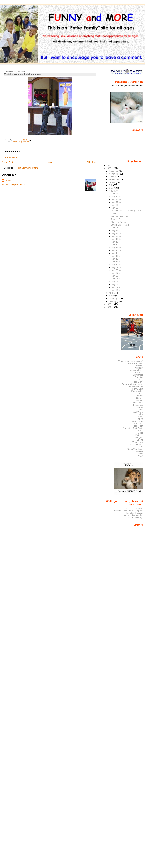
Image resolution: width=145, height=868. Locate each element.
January (113, 301)
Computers (138, 375)
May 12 (115, 259)
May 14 (115, 253)
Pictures (139, 435)
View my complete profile (14, 185)
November (114, 174)
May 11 (115, 262)
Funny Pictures (23, 142)
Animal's (14, 142)
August (112, 182)
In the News (137, 403)
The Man (9, 181)
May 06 (115, 276)
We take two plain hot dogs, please (127, 211)
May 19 (115, 239)
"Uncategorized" (136, 370)
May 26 (115, 205)
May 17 (115, 245)
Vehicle (139, 451)
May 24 (115, 228)
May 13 (115, 256)
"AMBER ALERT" (135, 363)
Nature (140, 419)
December (114, 171)
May (111, 191)
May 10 (115, 265)
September (114, 179)
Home (50, 162)
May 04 (115, 282)
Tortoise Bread (118, 219)
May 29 (115, 199)
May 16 (115, 248)
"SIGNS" (139, 368)
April (111, 293)
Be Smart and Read (134, 508)
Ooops (140, 431)
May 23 (115, 230)
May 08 (115, 270)
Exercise (139, 377)
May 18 (115, 242)
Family (140, 380)
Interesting (138, 405)
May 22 (115, 233)
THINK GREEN (136, 444)
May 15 (115, 250)
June (111, 188)
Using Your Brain (135, 449)
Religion (139, 437)
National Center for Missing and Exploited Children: (128, 512)
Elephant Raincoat (119, 216)
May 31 (115, 194)
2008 (109, 304)
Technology (138, 442)
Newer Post (7, 162)
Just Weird (138, 412)
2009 (109, 168)
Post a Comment (11, 157)
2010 (109, 165)
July (111, 185)
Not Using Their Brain (133, 428)
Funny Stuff (138, 389)
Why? (140, 456)
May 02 (115, 287)
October (113, 177)
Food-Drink (138, 382)
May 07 (115, 273)
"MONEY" (138, 366)
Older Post (91, 162)
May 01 (115, 290)
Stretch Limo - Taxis (120, 225)
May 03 (115, 284)
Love (141, 417)
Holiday (139, 400)
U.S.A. (140, 447)
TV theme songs (135, 518)
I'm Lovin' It (116, 214)
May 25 (115, 208)
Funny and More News (132, 384)
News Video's (137, 424)
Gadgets (139, 396)
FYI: (141, 393)
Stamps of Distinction (133, 515)
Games (139, 398)
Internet (139, 407)
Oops (140, 433)
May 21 (115, 236)
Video (140, 454)
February (113, 299)
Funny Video (137, 391)
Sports (140, 440)
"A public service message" (130, 361)
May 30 (115, 197)
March (112, 296)
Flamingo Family (119, 222)
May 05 (115, 279)
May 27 (115, 202)
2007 (109, 307)
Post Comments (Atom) (28, 168)
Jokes (140, 410)
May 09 (115, 267)
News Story (138, 421)
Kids (141, 414)
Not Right (139, 426)
